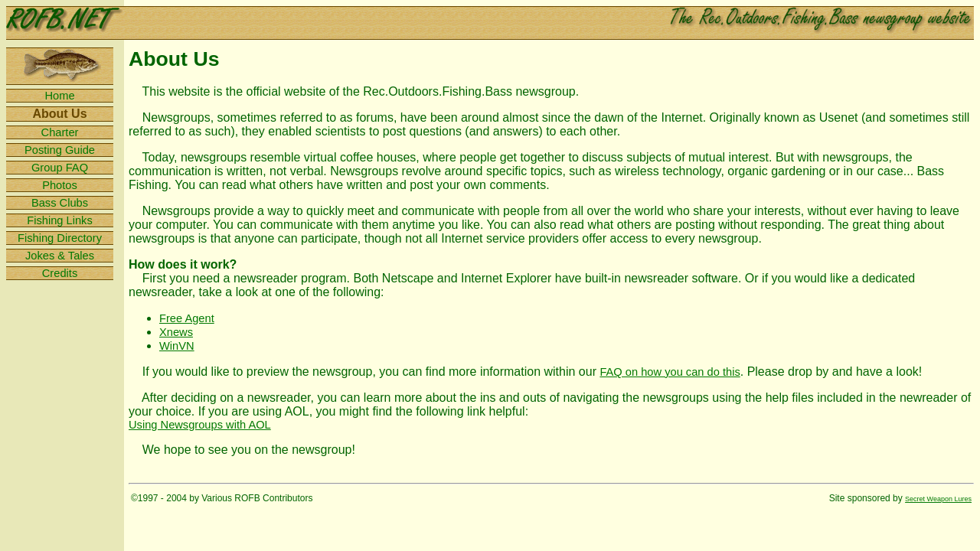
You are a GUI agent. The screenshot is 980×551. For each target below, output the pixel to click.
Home (59, 96)
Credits (60, 273)
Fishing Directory (60, 238)
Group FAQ (60, 168)
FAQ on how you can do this (670, 372)
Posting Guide (60, 150)
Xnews (176, 332)
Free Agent (187, 318)
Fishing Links (60, 220)
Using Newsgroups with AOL (200, 425)
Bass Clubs (60, 203)
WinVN (177, 346)
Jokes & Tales (60, 256)
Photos (60, 185)
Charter (60, 132)
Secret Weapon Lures (938, 499)
